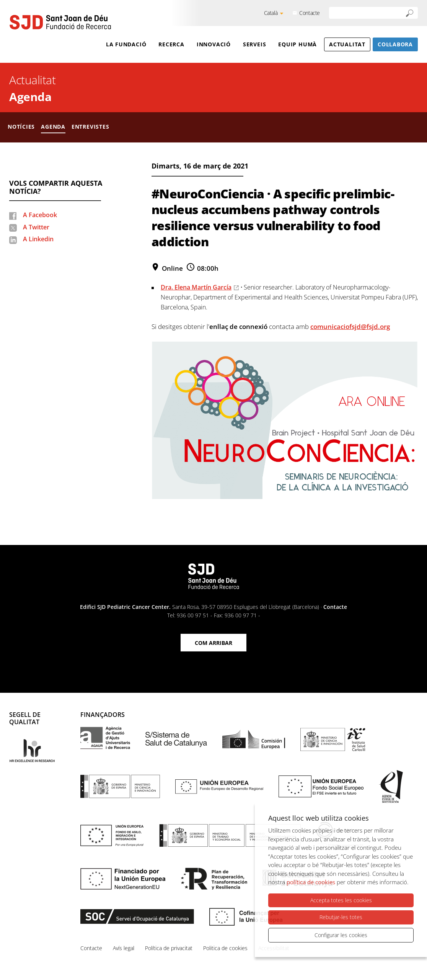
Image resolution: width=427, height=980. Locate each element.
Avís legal (124, 948)
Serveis (254, 44)
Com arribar (213, 643)
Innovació (214, 44)
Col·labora (395, 44)
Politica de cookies (225, 948)
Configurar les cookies (341, 935)
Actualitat (347, 44)
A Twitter (36, 227)
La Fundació (126, 44)
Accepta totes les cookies (341, 901)
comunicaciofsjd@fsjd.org (350, 326)
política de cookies (311, 882)
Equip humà (297, 44)
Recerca (171, 44)
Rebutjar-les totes (341, 917)
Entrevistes (90, 127)
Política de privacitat (169, 948)
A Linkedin (38, 239)
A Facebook (40, 215)
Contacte (310, 13)
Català (271, 13)
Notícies (21, 127)
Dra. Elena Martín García (196, 287)
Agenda (30, 97)
